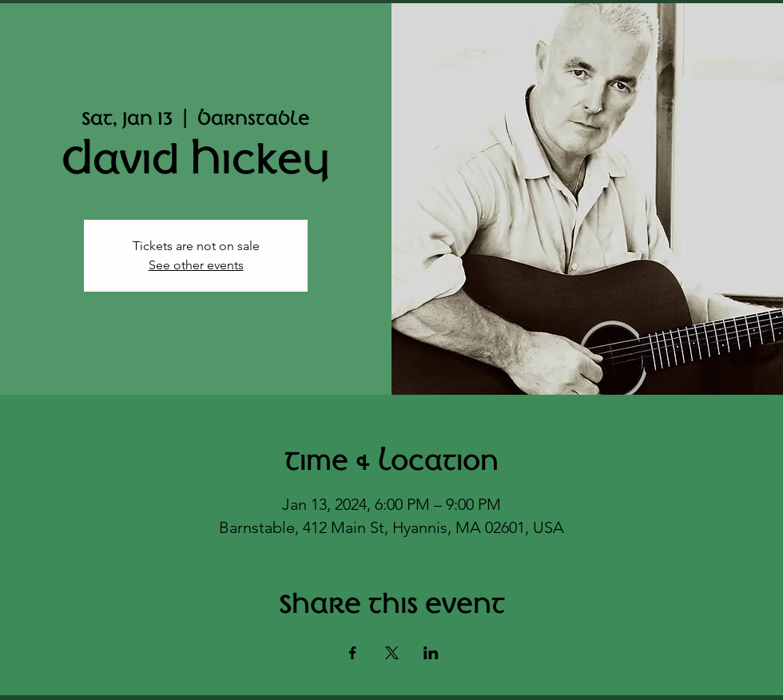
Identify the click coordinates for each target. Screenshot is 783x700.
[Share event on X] (392, 653)
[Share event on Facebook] (353, 653)
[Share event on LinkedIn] (431, 653)
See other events (196, 265)
